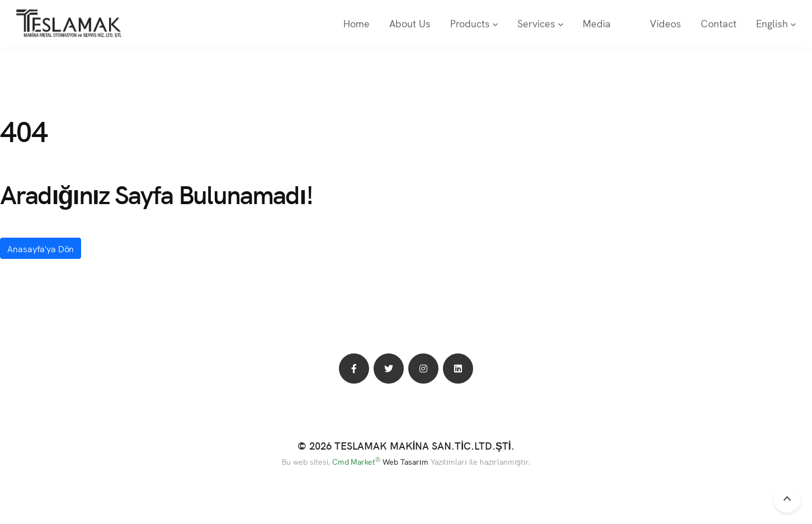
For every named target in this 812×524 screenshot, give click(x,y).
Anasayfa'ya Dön (41, 248)
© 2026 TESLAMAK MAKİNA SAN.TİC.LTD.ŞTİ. (406, 445)
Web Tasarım (405, 461)
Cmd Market (357, 461)
